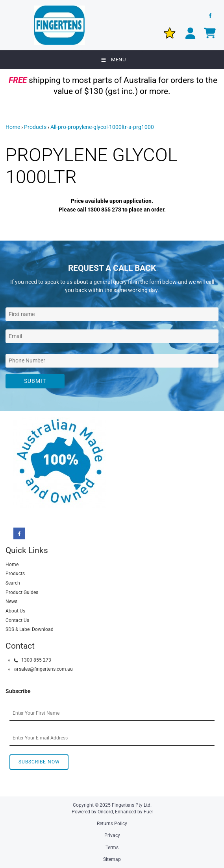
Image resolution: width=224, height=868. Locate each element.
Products (35, 127)
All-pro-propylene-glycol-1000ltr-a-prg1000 (102, 127)
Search (13, 583)
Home (13, 127)
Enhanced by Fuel (134, 812)
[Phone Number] (112, 361)
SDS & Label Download (30, 629)
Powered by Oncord (92, 812)
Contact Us (17, 620)
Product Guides (22, 592)
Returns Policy (112, 824)
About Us (15, 611)
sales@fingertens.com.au (43, 669)
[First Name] (112, 314)
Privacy (112, 835)
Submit (35, 381)
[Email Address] (112, 336)
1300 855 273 (32, 660)
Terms (112, 848)
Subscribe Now (39, 762)
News (11, 601)
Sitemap (112, 859)
